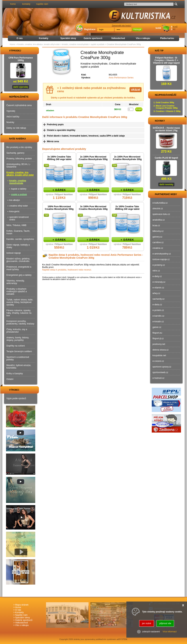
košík (158, 28)
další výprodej (21, 87)
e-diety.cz (157, 276)
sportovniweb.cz (160, 372)
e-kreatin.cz (158, 322)
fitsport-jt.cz (158, 338)
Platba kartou (167, 38)
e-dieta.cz (157, 305)
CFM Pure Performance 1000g (21, 59)
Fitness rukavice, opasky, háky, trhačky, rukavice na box (19, 313)
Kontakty (44, 38)
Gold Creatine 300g (165, 102)
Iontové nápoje (14, 253)
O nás (20, 38)
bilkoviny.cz (158, 231)
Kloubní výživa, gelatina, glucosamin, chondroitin (18, 260)
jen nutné (147, 623)
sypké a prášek (19, 194)
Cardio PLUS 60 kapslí (166, 158)
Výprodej (11, 111)
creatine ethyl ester (19, 206)
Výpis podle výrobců (16, 398)
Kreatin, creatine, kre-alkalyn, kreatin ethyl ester (20, 174)
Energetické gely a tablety (19, 275)
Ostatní (10, 379)
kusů (175, 27)
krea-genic (14, 211)
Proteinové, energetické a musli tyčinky (19, 268)
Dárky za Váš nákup (16, 128)
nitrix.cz (156, 271)
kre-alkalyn (15, 200)
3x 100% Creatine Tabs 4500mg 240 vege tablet (59, 158)
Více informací (170, 632)
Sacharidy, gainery (15, 153)
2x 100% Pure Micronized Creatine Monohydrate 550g (93, 158)
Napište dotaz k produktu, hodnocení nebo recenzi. (67, 270)
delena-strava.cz (161, 350)
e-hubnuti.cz (158, 378)
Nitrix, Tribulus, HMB (16, 225)
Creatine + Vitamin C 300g (168, 111)
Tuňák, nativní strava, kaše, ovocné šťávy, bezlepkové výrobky (20, 302)
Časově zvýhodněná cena (19, 105)
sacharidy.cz (159, 299)
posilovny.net (159, 344)
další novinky (166, 184)
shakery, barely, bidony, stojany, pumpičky (18, 339)
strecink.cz (158, 209)
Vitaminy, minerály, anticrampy (15, 282)
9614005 (113, 75)
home (13, 4)
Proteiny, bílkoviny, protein (19, 159)
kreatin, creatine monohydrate (18, 182)
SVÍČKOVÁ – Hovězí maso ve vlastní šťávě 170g (166, 129)
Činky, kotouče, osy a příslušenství (17, 331)
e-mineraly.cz (159, 282)
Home (12, 44)
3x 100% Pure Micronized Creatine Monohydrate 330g (93, 208)
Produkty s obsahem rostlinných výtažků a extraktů (17, 291)
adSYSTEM (122, 639)
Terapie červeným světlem (19, 351)
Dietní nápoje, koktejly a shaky (18, 246)
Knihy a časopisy (15, 373)
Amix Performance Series (121, 78)
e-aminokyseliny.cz (162, 254)
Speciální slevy (68, 38)
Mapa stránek (22, 605)
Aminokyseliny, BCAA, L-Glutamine (19, 166)
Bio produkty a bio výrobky (19, 147)
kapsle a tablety (19, 189)
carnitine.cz (158, 242)
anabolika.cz (159, 220)
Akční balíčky (13, 117)
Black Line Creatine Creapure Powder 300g (167, 107)
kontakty (26, 4)
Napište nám (21, 615)
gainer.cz (157, 327)
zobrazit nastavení (151, 632)
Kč (174, 29)
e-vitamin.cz (158, 288)
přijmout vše (165, 623)
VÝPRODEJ (12, 51)
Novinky (10, 122)
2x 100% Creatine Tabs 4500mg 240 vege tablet (127, 208)
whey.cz (156, 293)
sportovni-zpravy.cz (162, 367)
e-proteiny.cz (159, 265)
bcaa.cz (156, 225)
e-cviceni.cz (158, 361)
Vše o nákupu (143, 38)
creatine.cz (158, 248)
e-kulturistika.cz (160, 203)
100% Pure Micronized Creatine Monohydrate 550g (59, 208)
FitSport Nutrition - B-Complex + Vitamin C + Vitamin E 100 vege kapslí (166, 60)
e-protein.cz (158, 310)
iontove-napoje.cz (161, 259)
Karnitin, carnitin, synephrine (20, 239)
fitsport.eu (157, 333)
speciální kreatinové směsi (19, 218)
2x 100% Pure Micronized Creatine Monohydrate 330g (127, 158)
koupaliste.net (159, 355)
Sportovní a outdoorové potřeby (18, 358)
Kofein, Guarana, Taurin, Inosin (18, 232)
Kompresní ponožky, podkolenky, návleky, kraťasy (20, 322)
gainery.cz (157, 237)
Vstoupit (137, 30)
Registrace (90, 29)
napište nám (42, 4)
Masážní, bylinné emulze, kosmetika (19, 367)
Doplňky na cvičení (16, 346)
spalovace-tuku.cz (161, 214)
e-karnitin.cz (158, 316)
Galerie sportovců (93, 38)
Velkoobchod (118, 38)
